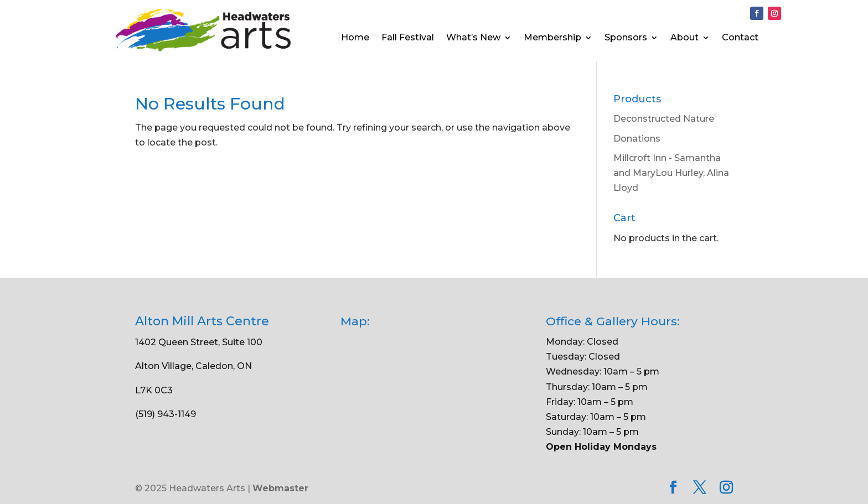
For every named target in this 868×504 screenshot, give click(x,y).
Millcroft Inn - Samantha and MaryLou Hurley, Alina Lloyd (671, 173)
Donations (637, 139)
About (684, 38)
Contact (740, 38)
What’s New (473, 38)
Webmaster (280, 488)
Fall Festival (408, 38)
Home (355, 38)
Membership (552, 38)
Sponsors (626, 38)
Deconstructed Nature (664, 119)
